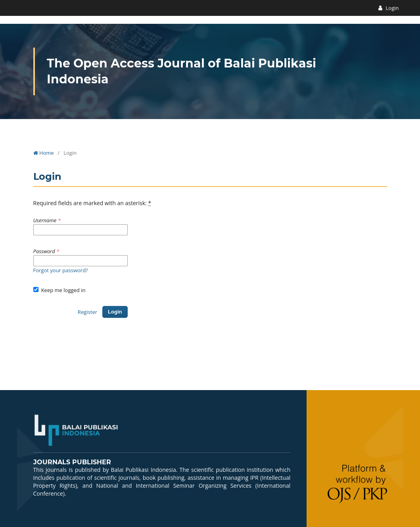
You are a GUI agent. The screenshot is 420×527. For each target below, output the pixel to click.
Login (391, 8)
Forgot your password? (61, 270)
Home (44, 153)
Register (87, 312)
